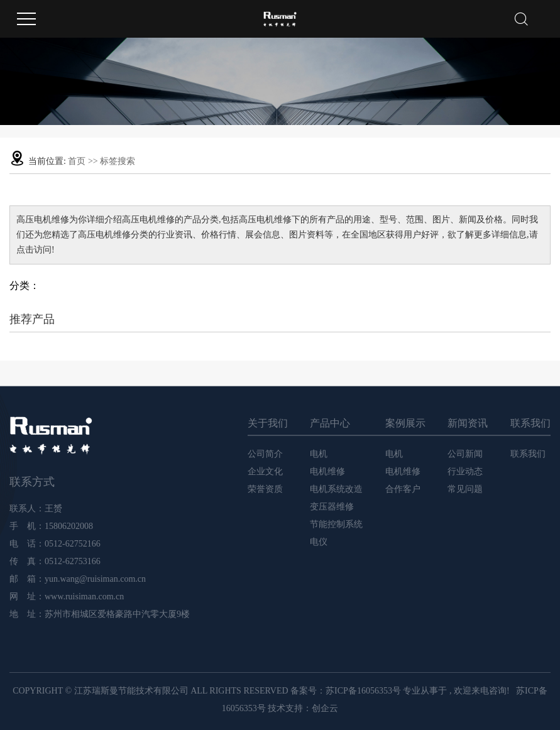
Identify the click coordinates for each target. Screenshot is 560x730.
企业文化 (265, 471)
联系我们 (530, 423)
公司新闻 (465, 454)
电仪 (319, 542)
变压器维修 (332, 507)
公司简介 (265, 454)
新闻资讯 (468, 423)
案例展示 (405, 423)
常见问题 (465, 489)
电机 (319, 454)
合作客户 (403, 489)
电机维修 (327, 471)
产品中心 (330, 423)
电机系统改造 (336, 489)
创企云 (325, 708)
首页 (77, 161)
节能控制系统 (336, 524)
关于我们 (268, 423)
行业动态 (465, 471)
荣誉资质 (265, 489)
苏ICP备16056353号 (363, 691)
